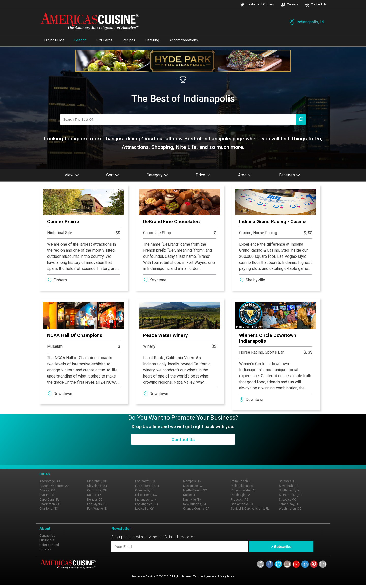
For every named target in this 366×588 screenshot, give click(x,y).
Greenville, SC (145, 490)
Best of (80, 40)
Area (245, 175)
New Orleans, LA (195, 504)
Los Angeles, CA (147, 504)
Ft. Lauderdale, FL (147, 486)
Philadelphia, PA (242, 486)
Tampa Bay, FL (289, 504)
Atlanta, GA (47, 490)
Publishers (47, 540)
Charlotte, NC (49, 509)
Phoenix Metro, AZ (244, 490)
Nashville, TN (192, 500)
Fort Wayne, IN (97, 509)
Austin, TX (47, 495)
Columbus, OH (97, 490)
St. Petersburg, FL (291, 495)
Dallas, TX (94, 495)
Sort (113, 175)
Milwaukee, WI (193, 486)
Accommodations (184, 40)
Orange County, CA (196, 509)
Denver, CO (95, 500)
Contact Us (316, 4)
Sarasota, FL (287, 481)
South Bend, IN (289, 490)
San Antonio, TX (242, 504)
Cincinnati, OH (97, 481)
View (72, 175)
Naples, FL (190, 495)
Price (203, 175)
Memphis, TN (192, 481)
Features (290, 175)
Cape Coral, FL (49, 500)
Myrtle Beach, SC (195, 490)
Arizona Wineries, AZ (54, 486)
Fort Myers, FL (97, 504)
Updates (45, 549)
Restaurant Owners (257, 4)
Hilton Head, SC (146, 495)
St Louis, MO (288, 500)
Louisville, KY (144, 509)
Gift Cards (104, 40)
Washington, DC (290, 509)
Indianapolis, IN (306, 22)
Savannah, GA (289, 486)
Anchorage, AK (50, 481)
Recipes (129, 40)
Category (157, 175)
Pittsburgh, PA (240, 495)
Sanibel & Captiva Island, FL (250, 509)
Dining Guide (54, 40)
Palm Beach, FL (242, 481)
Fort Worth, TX (145, 481)
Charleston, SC (50, 504)
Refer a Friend (49, 545)
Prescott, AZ (240, 500)
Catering (152, 40)
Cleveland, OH (97, 486)
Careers (289, 4)
